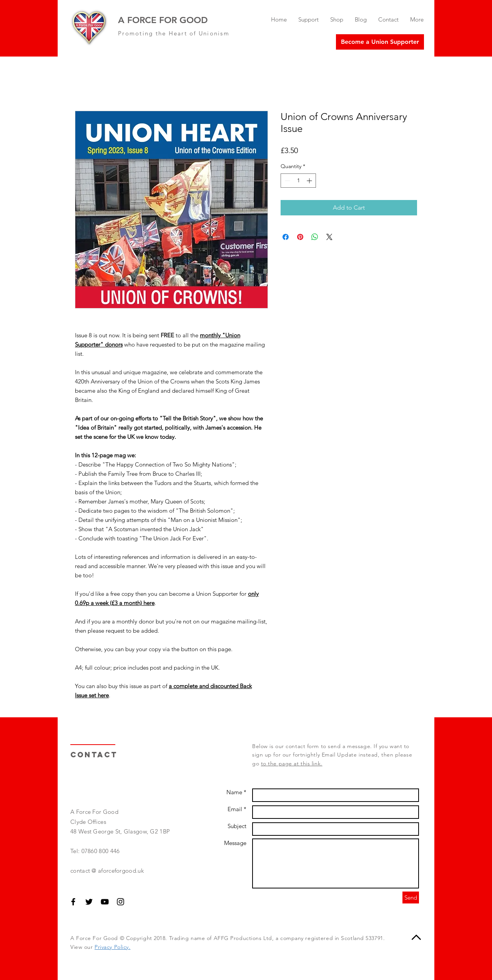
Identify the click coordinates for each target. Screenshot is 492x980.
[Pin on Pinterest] (300, 237)
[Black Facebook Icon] (73, 902)
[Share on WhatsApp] (315, 237)
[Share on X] (329, 237)
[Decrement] (287, 181)
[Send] (411, 897)
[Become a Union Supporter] (380, 42)
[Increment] (310, 181)
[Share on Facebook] (286, 237)
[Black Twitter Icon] (89, 902)
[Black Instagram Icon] (121, 902)
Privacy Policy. (112, 947)
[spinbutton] (298, 181)
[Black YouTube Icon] (105, 902)
